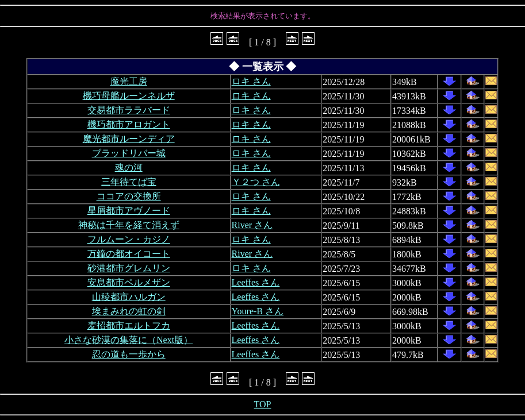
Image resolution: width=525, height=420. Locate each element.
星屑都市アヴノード (129, 211)
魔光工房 (129, 81)
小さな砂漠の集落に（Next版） (129, 340)
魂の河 (129, 167)
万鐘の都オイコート (129, 254)
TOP (263, 404)
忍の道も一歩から (129, 354)
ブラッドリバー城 (129, 153)
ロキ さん (251, 81)
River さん (252, 225)
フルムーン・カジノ (129, 239)
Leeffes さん (256, 282)
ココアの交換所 (129, 196)
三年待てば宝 (129, 182)
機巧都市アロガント (129, 124)
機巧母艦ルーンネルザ (129, 96)
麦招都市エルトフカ (129, 325)
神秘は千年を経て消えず (129, 225)
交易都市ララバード (129, 110)
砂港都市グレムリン (129, 268)
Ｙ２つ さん (256, 182)
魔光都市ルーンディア (129, 139)
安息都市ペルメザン (129, 282)
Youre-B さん (258, 311)
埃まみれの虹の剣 (129, 311)
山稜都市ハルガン (129, 297)
